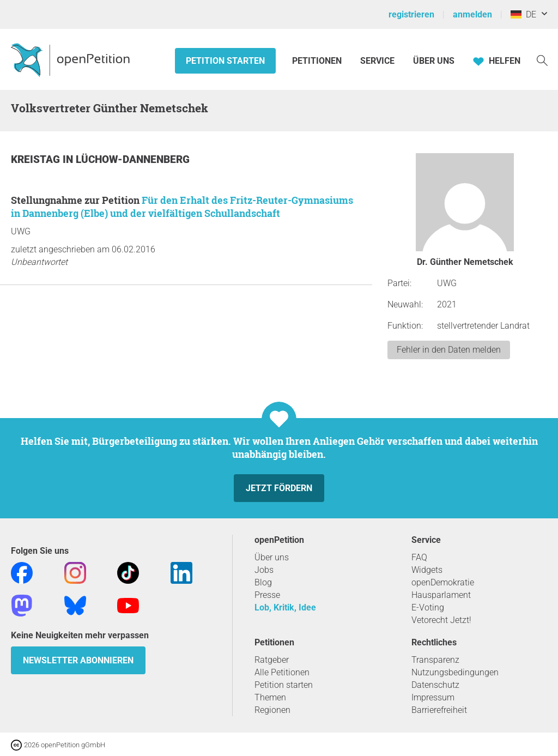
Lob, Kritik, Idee (285, 607)
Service (377, 61)
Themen (270, 697)
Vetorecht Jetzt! (441, 620)
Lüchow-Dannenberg (133, 159)
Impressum (433, 697)
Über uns (272, 557)
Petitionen (318, 61)
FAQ (419, 557)
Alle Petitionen (282, 672)
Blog (263, 582)
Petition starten (225, 61)
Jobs (264, 570)
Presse (267, 595)
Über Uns (434, 61)
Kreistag (37, 159)
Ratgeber (272, 660)
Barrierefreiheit (439, 710)
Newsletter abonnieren (78, 660)
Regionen (272, 710)
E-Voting (428, 607)
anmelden (472, 14)
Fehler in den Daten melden (449, 350)
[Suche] (542, 60)
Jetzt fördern (279, 488)
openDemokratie (443, 582)
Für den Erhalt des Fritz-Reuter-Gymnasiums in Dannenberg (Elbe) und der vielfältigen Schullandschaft (182, 207)
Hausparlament (441, 595)
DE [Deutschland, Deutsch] (523, 14)
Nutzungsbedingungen (455, 672)
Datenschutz (435, 685)
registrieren (411, 14)
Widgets (427, 570)
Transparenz (435, 660)
